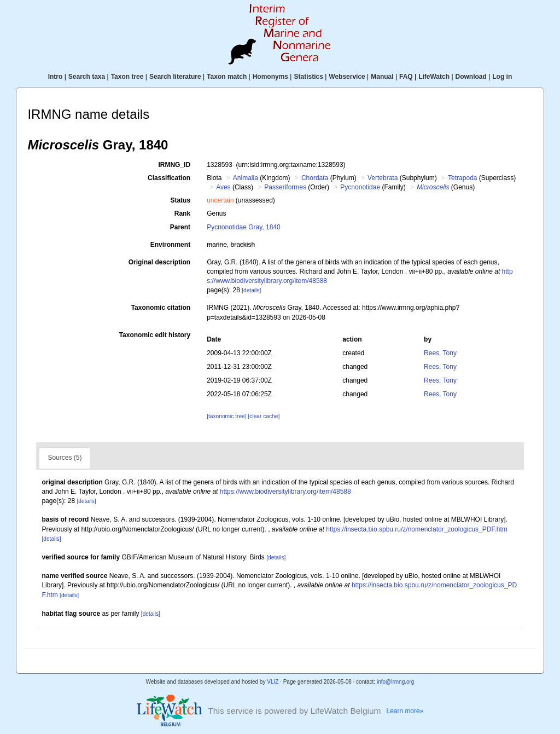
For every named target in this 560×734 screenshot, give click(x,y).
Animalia (246, 178)
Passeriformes (285, 187)
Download (471, 77)
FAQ (406, 77)
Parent (180, 227)
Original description (159, 262)
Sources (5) (65, 458)
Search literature (175, 77)
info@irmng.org (396, 682)
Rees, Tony (440, 353)
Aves (223, 187)
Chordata (315, 178)
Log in (502, 77)
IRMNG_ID (174, 165)
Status (180, 200)
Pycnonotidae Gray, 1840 (244, 227)
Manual (382, 77)
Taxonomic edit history (155, 335)
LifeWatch (434, 77)
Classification (169, 178)
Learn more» (405, 711)
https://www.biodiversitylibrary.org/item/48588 (285, 492)
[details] (251, 290)
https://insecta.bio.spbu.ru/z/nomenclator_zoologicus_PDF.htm (417, 529)
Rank (182, 213)
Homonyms (270, 77)
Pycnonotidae (360, 187)
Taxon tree (127, 77)
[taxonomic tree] (226, 416)
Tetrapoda (462, 178)
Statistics (308, 77)
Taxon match (227, 77)
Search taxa (87, 77)
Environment (170, 245)
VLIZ (273, 682)
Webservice (347, 77)
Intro (56, 77)
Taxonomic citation (161, 308)
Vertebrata (383, 178)
